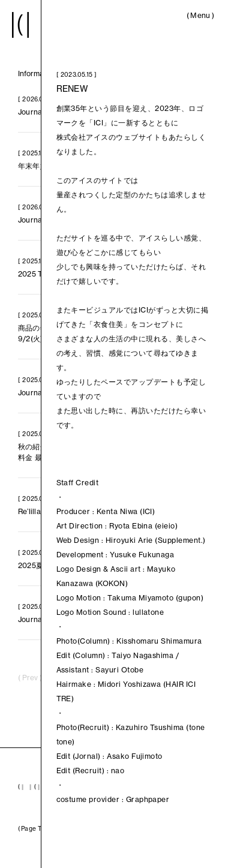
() (200, 16)
